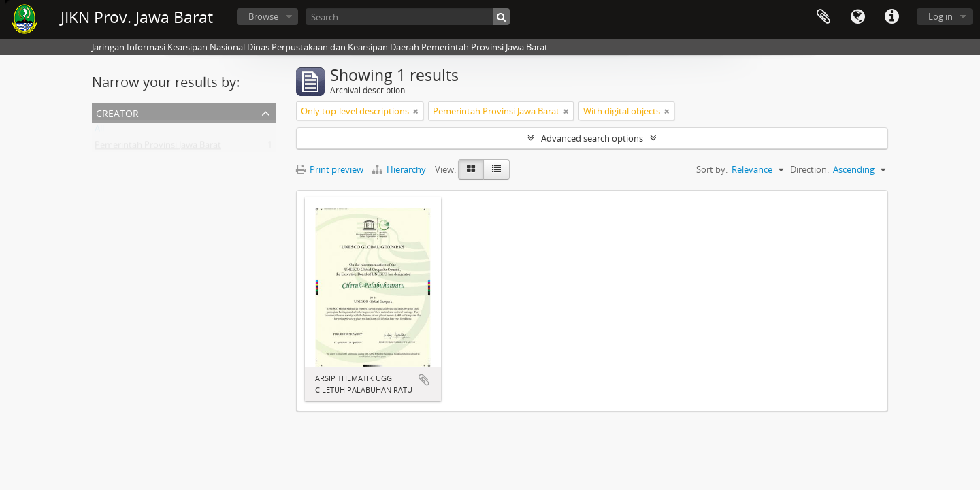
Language (857, 17)
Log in (941, 16)
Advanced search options (592, 138)
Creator (117, 112)
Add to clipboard (424, 380)
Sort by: (712, 169)
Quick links (892, 17)
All (99, 131)
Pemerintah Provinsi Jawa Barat (158, 148)
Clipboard (823, 17)
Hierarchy (400, 169)
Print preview (330, 169)
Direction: (810, 169)
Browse (263, 16)
